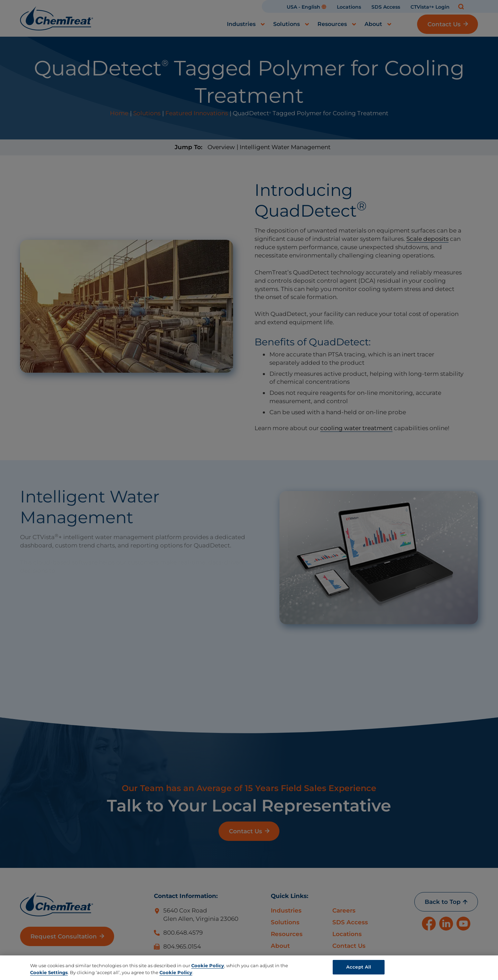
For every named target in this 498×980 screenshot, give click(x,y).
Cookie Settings (49, 972)
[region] (249, 968)
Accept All (359, 967)
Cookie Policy (208, 965)
